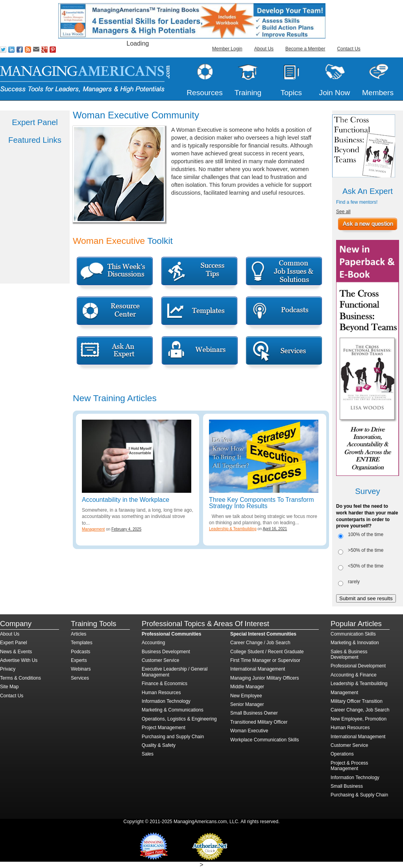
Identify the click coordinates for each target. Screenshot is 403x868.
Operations (342, 754)
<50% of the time (366, 566)
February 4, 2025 (126, 529)
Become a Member (305, 49)
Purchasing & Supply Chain (359, 795)
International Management (258, 669)
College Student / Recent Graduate (267, 652)
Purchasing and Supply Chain (173, 737)
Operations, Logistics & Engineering (179, 719)
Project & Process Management (349, 766)
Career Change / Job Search (260, 643)
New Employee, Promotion (359, 719)
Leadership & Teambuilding (233, 529)
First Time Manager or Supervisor (265, 660)
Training (248, 93)
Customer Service (160, 660)
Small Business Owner (254, 713)
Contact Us (348, 49)
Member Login (227, 49)
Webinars (81, 669)
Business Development (166, 652)
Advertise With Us (19, 660)
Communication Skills (353, 634)
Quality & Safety (159, 745)
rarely (354, 582)
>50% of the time (366, 550)
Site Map (9, 687)
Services (80, 678)
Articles (79, 634)
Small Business (347, 786)
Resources (205, 93)
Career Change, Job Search (360, 710)
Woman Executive (249, 731)
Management (93, 529)
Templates (82, 643)
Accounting (153, 643)
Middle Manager (247, 687)
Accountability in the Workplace (126, 500)
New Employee (246, 696)
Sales (148, 754)
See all (343, 212)
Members (378, 93)
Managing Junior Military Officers (265, 678)
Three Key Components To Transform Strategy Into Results (262, 503)
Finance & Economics (165, 684)
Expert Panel (14, 643)
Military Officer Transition (357, 701)
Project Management (164, 728)
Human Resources (161, 693)
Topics (291, 93)
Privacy (8, 669)
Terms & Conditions (20, 678)
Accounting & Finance (354, 675)
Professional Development (358, 666)
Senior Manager (247, 704)
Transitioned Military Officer (259, 722)
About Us (264, 49)
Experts (79, 660)
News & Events (16, 652)
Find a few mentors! (357, 202)
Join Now (335, 93)
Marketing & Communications (173, 710)
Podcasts (80, 652)
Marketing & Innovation (355, 643)
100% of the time (366, 534)
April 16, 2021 (275, 529)
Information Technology (166, 701)
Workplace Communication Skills (265, 740)
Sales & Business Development (349, 654)
